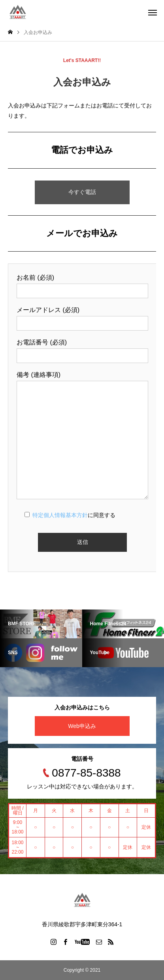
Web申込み (82, 726)
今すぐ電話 (82, 192)
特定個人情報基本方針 (60, 515)
